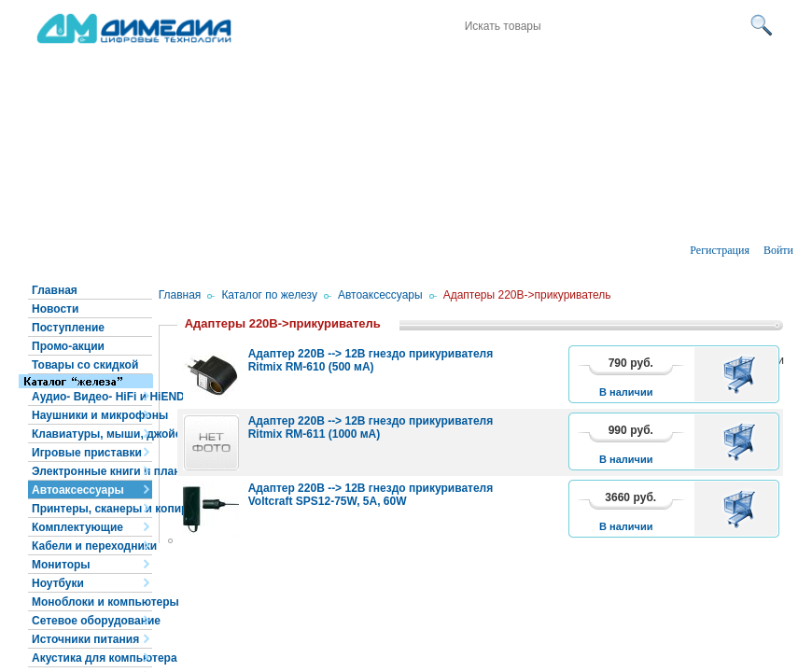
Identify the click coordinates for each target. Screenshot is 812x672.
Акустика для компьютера (92, 658)
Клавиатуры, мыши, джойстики (92, 434)
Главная (55, 290)
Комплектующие (77, 527)
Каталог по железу (269, 295)
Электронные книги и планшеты (92, 471)
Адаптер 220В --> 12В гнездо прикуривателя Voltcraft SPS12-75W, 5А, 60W (371, 495)
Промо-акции (68, 346)
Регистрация (720, 250)
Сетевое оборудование (92, 621)
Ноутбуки (58, 583)
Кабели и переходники (92, 546)
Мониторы (61, 565)
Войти (778, 250)
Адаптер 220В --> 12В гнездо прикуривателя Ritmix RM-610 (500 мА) (371, 360)
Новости (55, 309)
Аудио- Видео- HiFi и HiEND (92, 397)
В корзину (742, 374)
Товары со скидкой (85, 365)
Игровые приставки (87, 453)
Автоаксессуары (78, 490)
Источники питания (85, 639)
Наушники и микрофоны (92, 415)
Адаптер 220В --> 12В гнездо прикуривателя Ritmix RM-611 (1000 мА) (371, 427)
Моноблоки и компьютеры (92, 602)
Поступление (68, 328)
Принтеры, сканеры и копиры (92, 509)
